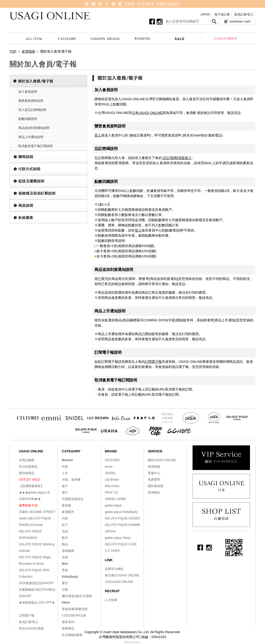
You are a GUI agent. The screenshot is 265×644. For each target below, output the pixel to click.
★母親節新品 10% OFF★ (37, 603)
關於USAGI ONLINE (162, 460)
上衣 (65, 473)
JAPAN (205, 15)
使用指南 (28, 51)
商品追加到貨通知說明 (34, 128)
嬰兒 (65, 583)
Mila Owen (112, 486)
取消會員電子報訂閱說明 (35, 146)
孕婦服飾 (68, 551)
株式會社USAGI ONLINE (122, 575)
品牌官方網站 (114, 569)
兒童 (65, 590)
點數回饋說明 (28, 119)
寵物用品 (68, 628)
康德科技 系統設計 (132, 642)
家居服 (67, 505)
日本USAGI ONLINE (147, 113)
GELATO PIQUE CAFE (121, 544)
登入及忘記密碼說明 (32, 110)
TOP (13, 51)
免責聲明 (154, 480)
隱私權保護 (156, 486)
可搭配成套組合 (73, 499)
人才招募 (111, 600)
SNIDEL (110, 473)
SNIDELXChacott (31, 525)
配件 (65, 538)
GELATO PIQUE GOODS (122, 518)
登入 (98, 135)
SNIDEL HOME (115, 499)
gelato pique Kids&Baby (121, 512)
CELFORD (112, 460)
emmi (109, 467)
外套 (65, 467)
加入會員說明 (28, 92)
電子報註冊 (222, 15)
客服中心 (154, 473)
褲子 (65, 493)
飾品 (65, 544)
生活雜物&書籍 (72, 635)
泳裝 (65, 557)
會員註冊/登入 (244, 15)
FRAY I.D (111, 493)
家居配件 (68, 512)
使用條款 (154, 493)
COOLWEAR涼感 (74, 616)
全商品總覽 (27, 460)
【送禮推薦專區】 (31, 486)
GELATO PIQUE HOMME (123, 525)
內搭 (65, 518)
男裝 (65, 570)
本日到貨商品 (28, 467)
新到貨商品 (27, 473)
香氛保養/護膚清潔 (75, 609)
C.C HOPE (112, 551)
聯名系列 (68, 622)
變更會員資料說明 (31, 101)
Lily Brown (112, 480)
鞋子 (65, 525)
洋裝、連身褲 (71, 480)
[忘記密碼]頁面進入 (177, 158)
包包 (65, 531)
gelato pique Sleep (118, 538)
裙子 (65, 486)
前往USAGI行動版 (31, 628)
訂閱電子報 (153, 362)
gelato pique (113, 505)
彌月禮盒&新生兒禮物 (77, 596)
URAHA (110, 531)
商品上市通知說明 (31, 137)
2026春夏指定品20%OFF (36, 583)
